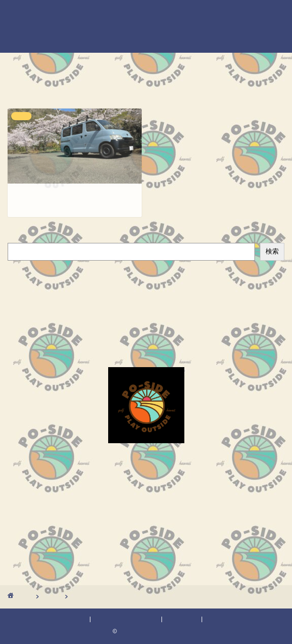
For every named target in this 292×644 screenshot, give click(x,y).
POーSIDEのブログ (146, 25)
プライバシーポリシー (126, 619)
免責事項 (183, 619)
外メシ (20, 300)
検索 (16, 237)
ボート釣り (28, 289)
